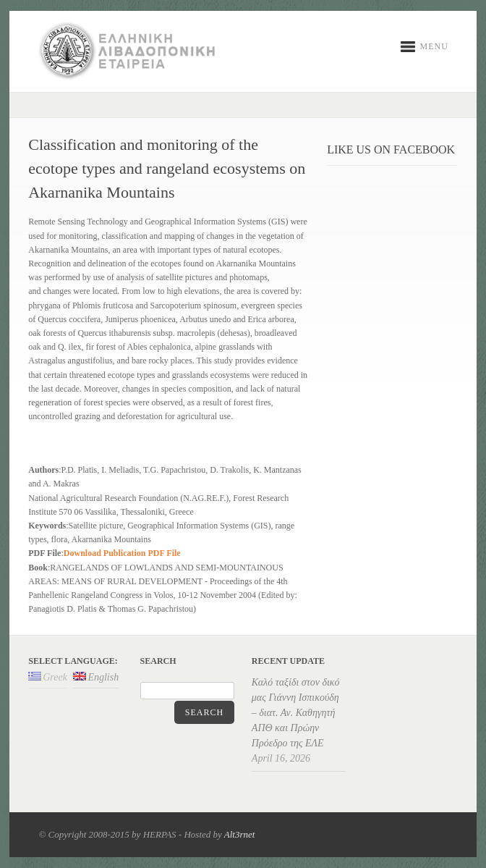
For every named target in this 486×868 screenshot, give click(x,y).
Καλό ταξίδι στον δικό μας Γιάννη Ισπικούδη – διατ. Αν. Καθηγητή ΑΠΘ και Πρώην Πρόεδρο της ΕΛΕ (296, 713)
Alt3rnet (240, 834)
